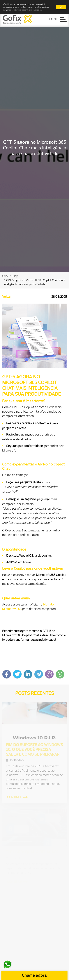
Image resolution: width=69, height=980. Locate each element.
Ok (61, 7)
